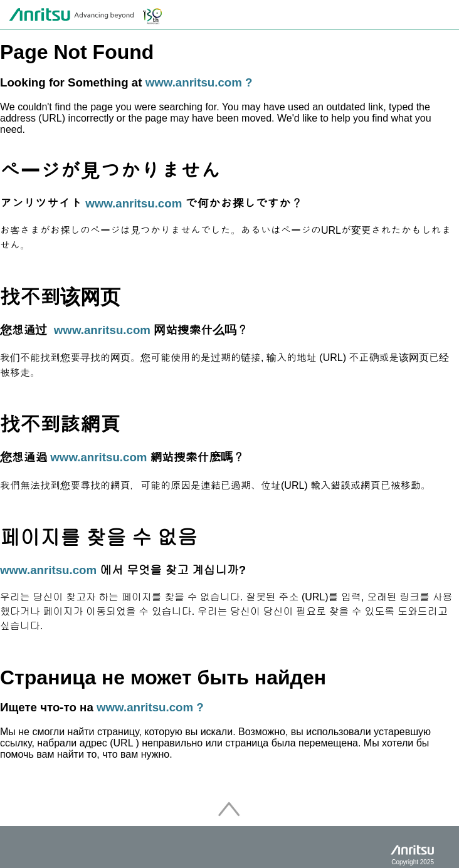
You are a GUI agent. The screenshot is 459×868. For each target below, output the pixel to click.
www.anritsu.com (134, 203)
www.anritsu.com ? (199, 82)
